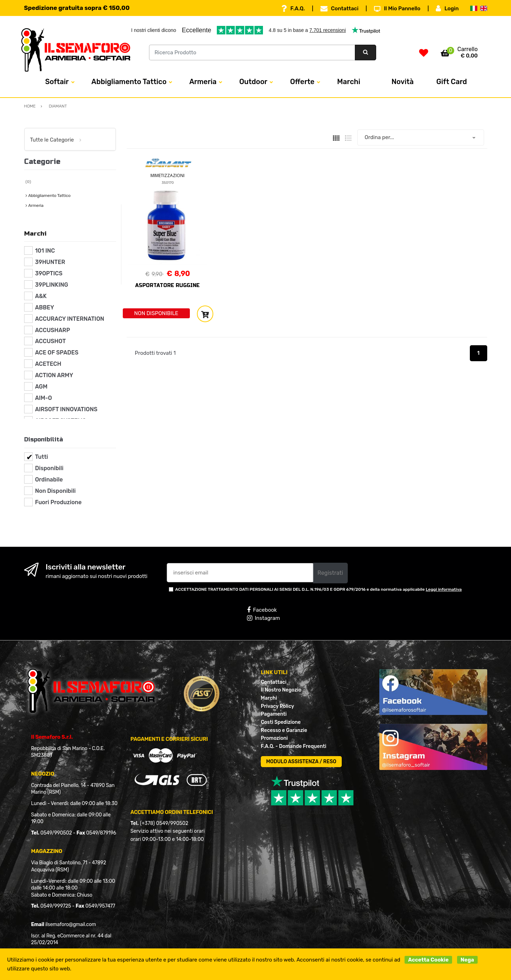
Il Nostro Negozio (281, 690)
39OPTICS (49, 273)
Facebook (262, 610)
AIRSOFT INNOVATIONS (66, 409)
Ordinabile (49, 480)
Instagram (263, 618)
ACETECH (48, 364)
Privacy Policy (278, 706)
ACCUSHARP (53, 330)
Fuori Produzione (58, 502)
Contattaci (339, 9)
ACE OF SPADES (57, 353)
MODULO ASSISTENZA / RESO (301, 762)
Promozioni (274, 738)
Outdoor (253, 82)
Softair (57, 82)
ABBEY (45, 307)
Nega (467, 960)
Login (447, 9)
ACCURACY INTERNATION (70, 319)
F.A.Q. (293, 9)
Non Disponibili (55, 491)
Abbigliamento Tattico (129, 82)
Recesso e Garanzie (284, 730)
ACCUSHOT (51, 341)
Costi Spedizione (281, 722)
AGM (41, 387)
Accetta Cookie (428, 960)
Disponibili (49, 468)
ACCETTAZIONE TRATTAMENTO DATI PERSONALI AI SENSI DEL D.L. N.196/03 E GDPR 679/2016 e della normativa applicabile (319, 589)
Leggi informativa (444, 589)
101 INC (45, 251)
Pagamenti (274, 714)
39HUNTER (50, 262)
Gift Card (452, 82)
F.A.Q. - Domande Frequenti (293, 746)
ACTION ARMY (54, 375)
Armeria (203, 82)
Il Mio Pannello (397, 9)
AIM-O (44, 398)
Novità (402, 82)
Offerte (302, 82)
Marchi (349, 82)
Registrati (330, 573)
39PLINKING (52, 285)
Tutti (42, 457)
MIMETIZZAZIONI (167, 175)
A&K (41, 296)
